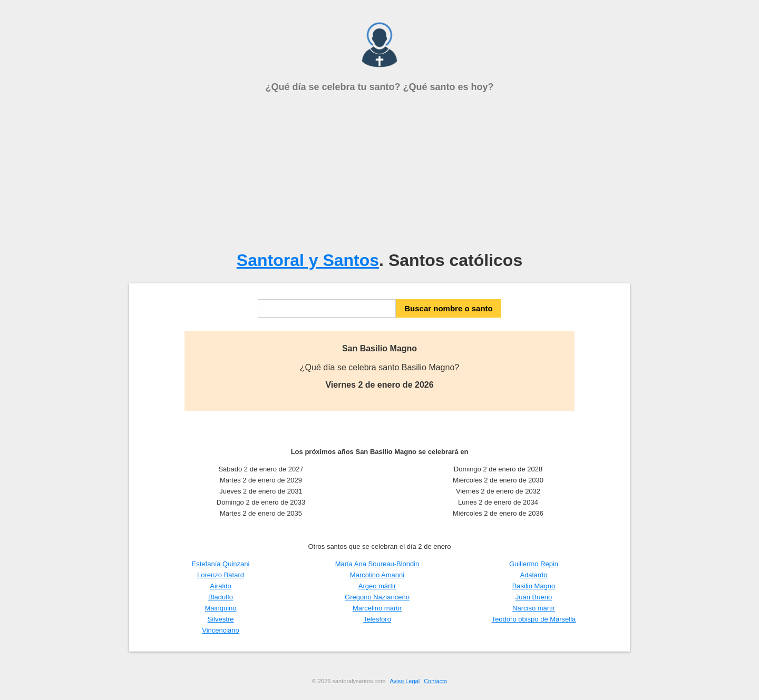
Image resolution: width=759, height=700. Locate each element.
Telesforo (377, 619)
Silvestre (221, 619)
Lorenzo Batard (221, 575)
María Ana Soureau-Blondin (377, 564)
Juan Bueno (534, 597)
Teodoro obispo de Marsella (534, 619)
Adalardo (533, 575)
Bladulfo (221, 597)
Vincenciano (221, 630)
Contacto (435, 681)
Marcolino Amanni (377, 575)
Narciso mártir (534, 608)
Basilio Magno (534, 586)
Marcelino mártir (377, 608)
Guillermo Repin (534, 564)
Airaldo (220, 586)
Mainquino (221, 608)
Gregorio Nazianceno (377, 597)
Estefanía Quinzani (221, 564)
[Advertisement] (379, 172)
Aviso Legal (405, 681)
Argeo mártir (377, 586)
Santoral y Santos (308, 260)
